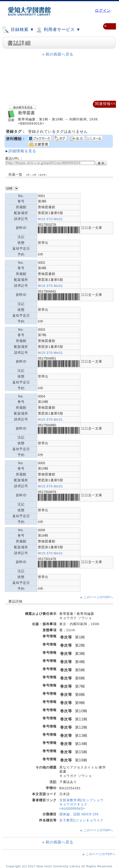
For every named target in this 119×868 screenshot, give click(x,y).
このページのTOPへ (98, 597)
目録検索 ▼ (18, 30)
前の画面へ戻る (59, 54)
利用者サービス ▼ (58, 30)
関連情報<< (105, 104)
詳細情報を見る (22, 151)
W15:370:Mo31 (50, 219)
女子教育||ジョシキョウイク (81, 820)
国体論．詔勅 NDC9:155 (79, 814)
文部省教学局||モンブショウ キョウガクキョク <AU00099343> (81, 804)
